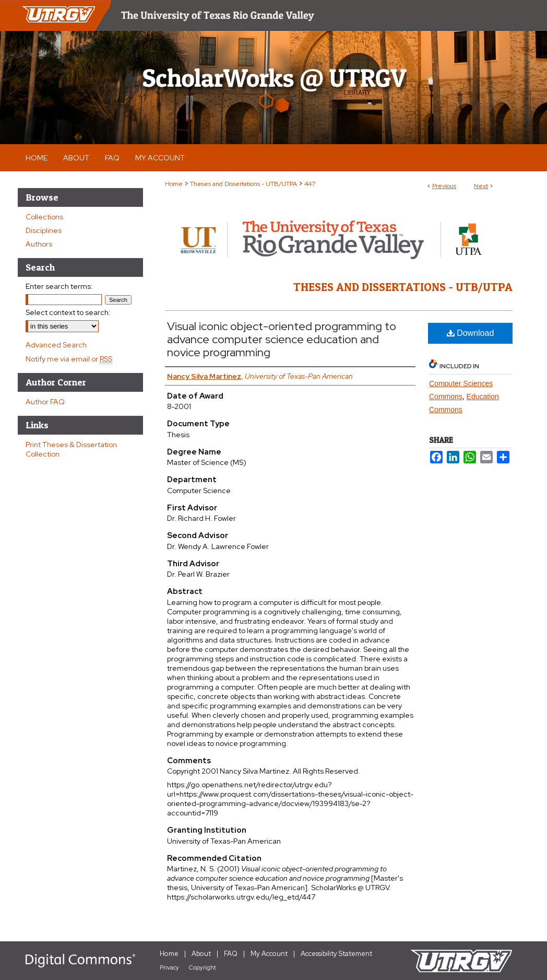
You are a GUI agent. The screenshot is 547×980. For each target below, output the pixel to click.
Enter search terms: (59, 286)
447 (310, 184)
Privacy (169, 967)
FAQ (231, 954)
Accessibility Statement (336, 954)
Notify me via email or (69, 359)
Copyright (203, 967)
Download (471, 333)
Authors (39, 244)
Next (481, 186)
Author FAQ (45, 402)
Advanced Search (56, 345)
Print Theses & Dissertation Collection (71, 449)
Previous (444, 186)
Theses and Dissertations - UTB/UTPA (243, 184)
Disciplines (44, 230)
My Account (269, 954)
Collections (44, 217)
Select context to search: (68, 312)
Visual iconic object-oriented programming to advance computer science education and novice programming (282, 339)
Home (174, 184)
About (201, 954)
